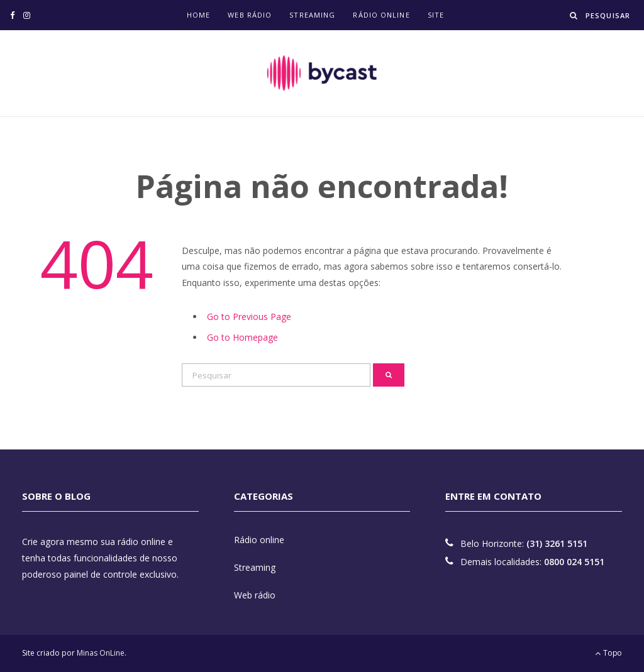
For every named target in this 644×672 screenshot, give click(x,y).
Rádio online (381, 15)
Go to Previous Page (249, 317)
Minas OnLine (101, 653)
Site (436, 15)
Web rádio (250, 15)
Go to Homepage (242, 337)
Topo (608, 653)
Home (198, 15)
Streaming (312, 15)
